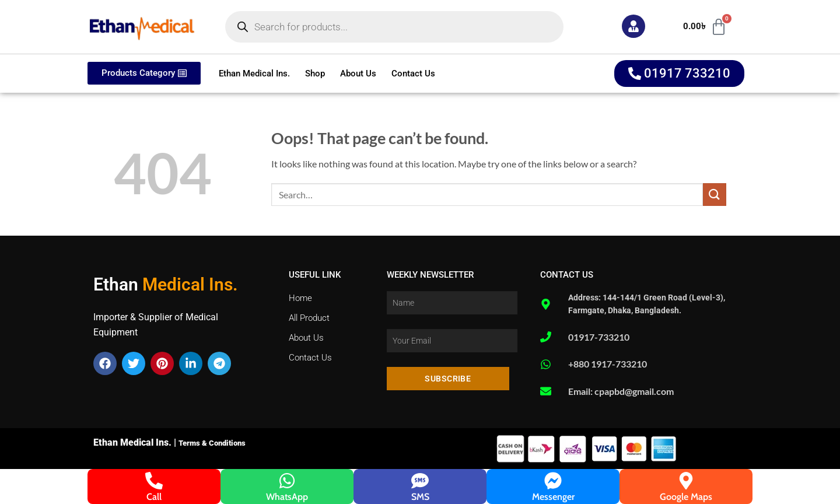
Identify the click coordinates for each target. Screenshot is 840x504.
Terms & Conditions (212, 443)
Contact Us (413, 73)
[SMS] (420, 481)
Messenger (553, 497)
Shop (315, 73)
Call (154, 497)
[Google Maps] (686, 481)
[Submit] (715, 195)
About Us (358, 73)
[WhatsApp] (287, 481)
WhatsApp (287, 497)
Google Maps (686, 497)
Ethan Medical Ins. (254, 73)
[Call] (154, 481)
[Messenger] (553, 481)
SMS (420, 497)
